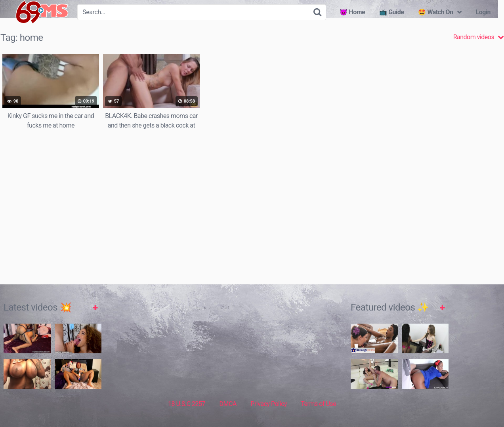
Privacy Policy (269, 404)
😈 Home (352, 12)
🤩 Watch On (435, 12)
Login (483, 12)
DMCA (228, 404)
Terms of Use (318, 404)
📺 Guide (391, 12)
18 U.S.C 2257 (187, 404)
